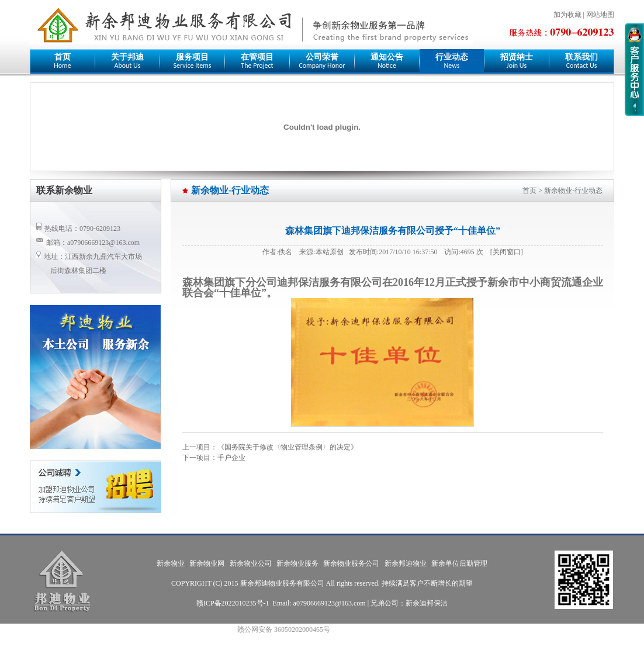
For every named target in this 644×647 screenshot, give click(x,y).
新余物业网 (207, 563)
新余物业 (171, 563)
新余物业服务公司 (351, 563)
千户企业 (231, 458)
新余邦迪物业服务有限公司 (282, 583)
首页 (529, 191)
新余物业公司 (251, 563)
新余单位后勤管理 (459, 563)
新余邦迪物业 (406, 563)
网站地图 (600, 15)
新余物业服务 (297, 563)
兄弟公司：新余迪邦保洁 (409, 603)
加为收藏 (567, 15)
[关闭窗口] (507, 252)
